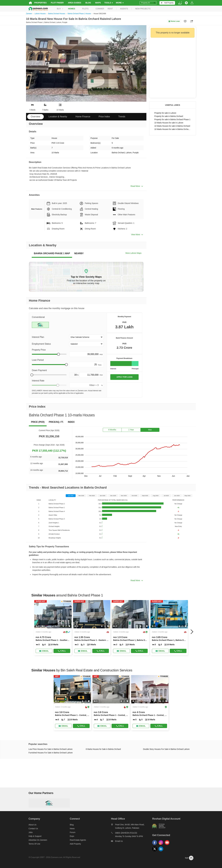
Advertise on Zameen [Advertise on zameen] (35, 840)
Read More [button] (137, 186)
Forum (71, 832)
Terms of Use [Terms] (32, 844)
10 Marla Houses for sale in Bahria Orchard (172, 126)
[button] (87, 337)
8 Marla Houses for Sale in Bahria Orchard (102, 749)
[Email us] (132, 842)
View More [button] (137, 235)
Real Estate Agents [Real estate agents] (77, 840)
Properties (38, 3)
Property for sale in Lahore (165, 113)
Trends (122, 117)
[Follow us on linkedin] (163, 851)
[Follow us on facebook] (157, 845)
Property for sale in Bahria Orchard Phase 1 (172, 120)
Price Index (104, 117)
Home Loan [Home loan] (174, 21)
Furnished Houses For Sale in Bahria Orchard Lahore (48, 753)
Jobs (28, 832)
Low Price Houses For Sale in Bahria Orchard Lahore (48, 749)
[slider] (58, 354)
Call (60, 651)
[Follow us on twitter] (157, 851)
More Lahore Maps (133, 253)
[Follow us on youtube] (169, 845)
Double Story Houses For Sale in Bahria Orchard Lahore (167, 749)
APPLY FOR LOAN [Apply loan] (124, 377)
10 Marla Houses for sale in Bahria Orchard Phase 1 (173, 129)
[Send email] (42, 651)
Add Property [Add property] (74, 844)
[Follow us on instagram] (163, 845)
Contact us (31, 829)
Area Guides (72, 3)
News (71, 829)
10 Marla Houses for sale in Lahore (169, 123)
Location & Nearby (58, 117)
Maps (95, 3)
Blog (86, 3)
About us (30, 825)
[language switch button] (182, 3)
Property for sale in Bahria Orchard (169, 116)
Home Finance (83, 117)
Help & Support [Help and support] (32, 836)
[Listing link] (51, 628)
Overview (35, 117)
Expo (71, 836)
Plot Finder (55, 3)
